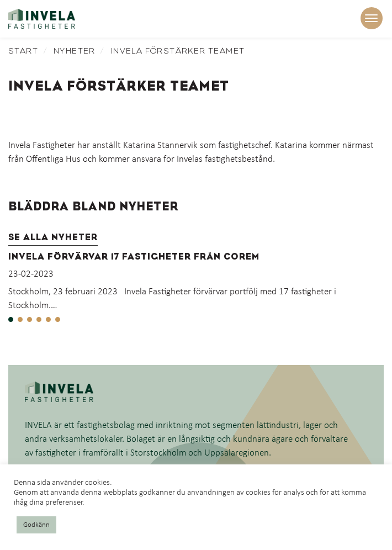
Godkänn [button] (36, 525)
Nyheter (75, 51)
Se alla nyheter (53, 237)
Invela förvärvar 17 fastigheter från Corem (134, 257)
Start (23, 51)
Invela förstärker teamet (178, 51)
